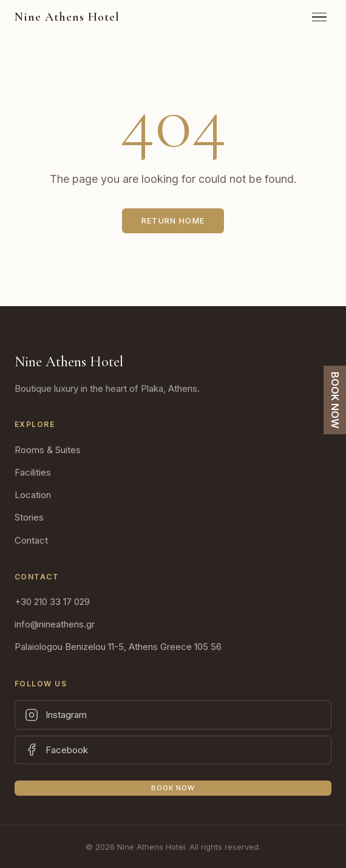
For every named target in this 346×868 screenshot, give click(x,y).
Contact (31, 540)
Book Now (173, 788)
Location (33, 495)
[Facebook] (173, 750)
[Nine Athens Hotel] (67, 17)
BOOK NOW (335, 400)
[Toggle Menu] (319, 17)
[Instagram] (173, 715)
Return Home (173, 220)
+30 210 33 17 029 (52, 602)
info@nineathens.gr (55, 624)
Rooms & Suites (48, 450)
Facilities (33, 472)
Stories (29, 517)
